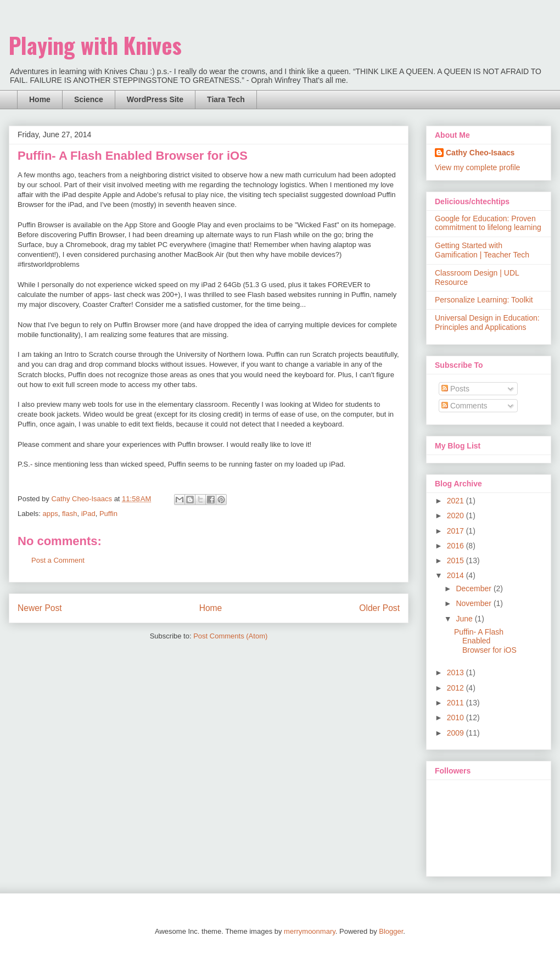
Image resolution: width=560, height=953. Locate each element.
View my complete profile (477, 167)
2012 (457, 688)
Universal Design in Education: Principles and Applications (487, 323)
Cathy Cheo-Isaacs (480, 153)
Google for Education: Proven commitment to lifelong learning (488, 223)
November (474, 603)
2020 (457, 515)
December (474, 588)
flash (69, 514)
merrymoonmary (310, 931)
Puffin (108, 514)
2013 (457, 672)
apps (51, 514)
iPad (88, 514)
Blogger (391, 931)
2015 (457, 560)
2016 (457, 546)
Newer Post (40, 608)
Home (40, 99)
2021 (457, 501)
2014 (457, 575)
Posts (455, 389)
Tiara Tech (226, 99)
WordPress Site (155, 99)
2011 (457, 703)
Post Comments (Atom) (230, 636)
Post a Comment (58, 560)
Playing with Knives (95, 45)
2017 (457, 531)
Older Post (379, 608)
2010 (457, 717)
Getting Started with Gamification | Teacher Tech (482, 250)
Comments (464, 406)
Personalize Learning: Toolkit (484, 300)
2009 (457, 733)
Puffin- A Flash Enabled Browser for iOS (485, 641)
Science (89, 99)
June (465, 619)
